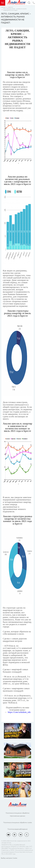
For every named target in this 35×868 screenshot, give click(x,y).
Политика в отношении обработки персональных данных (18, 815)
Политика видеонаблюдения (17, 829)
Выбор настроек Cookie (9, 858)
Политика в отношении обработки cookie (18, 823)
